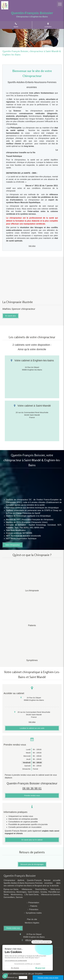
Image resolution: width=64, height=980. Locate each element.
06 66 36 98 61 (32, 788)
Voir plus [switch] (32, 246)
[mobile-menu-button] (60, 4)
